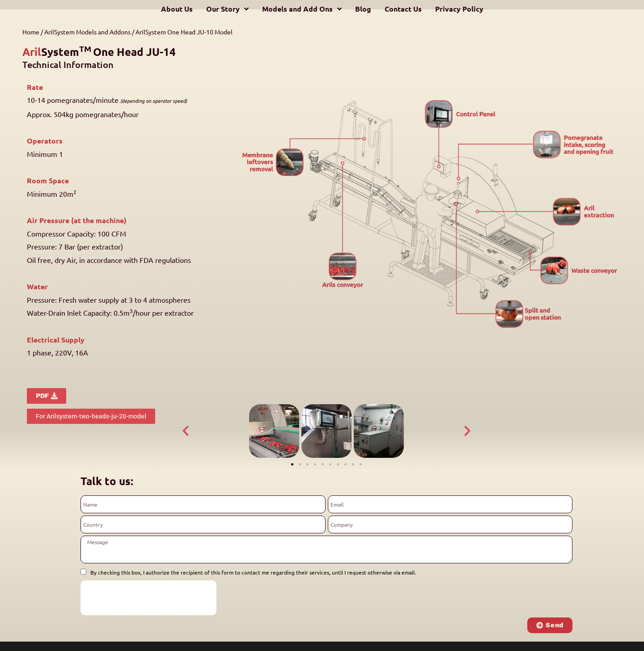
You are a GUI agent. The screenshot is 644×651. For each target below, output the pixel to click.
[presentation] (148, 598)
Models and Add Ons (302, 9)
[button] (186, 431)
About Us (177, 9)
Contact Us (403, 9)
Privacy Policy (459, 9)
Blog (363, 9)
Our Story (227, 9)
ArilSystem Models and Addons (87, 32)
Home (31, 32)
